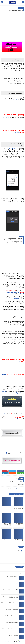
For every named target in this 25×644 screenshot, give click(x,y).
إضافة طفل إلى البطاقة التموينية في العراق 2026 (10, 603)
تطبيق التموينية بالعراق (14, 583)
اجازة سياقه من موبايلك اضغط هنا (12, 609)
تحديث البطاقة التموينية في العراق (12, 622)
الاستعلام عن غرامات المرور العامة (12, 576)
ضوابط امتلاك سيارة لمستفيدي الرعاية (15, 238)
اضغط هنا (5, 117)
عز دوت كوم (7, 641)
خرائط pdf (21, 8)
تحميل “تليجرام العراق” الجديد (16, 241)
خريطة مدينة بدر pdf (7, 540)
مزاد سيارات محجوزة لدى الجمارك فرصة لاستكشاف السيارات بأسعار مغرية (12, 240)
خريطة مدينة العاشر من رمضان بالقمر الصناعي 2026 (7, 524)
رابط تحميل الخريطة (11, 148)
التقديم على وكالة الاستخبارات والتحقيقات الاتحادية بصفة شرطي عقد (12, 243)
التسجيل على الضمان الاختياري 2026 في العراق (10, 629)
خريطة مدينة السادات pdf (14, 635)
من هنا (19, 361)
